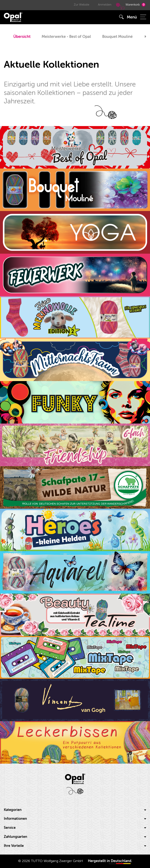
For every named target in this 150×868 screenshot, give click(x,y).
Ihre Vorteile (75, 846)
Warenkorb (130, 6)
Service (75, 828)
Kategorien (75, 810)
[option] (22, 37)
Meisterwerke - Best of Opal (66, 37)
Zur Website (82, 5)
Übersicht (22, 37)
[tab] (75, 810)
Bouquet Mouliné (117, 37)
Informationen (75, 819)
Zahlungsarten (75, 837)
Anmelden (105, 5)
